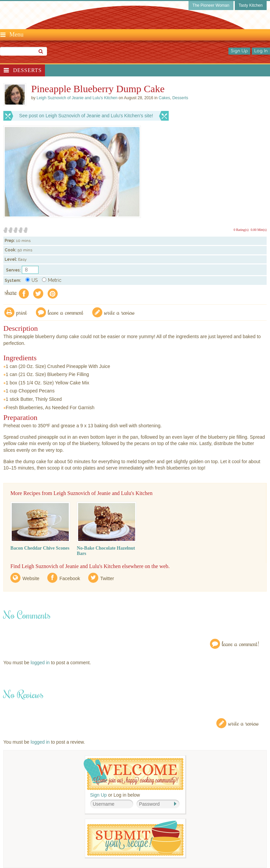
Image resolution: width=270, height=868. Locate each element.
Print (22, 312)
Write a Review (244, 723)
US (32, 280)
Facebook (70, 578)
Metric (52, 280)
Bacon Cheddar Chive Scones (40, 548)
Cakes (164, 98)
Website (31, 578)
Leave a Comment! (240, 644)
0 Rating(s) (241, 230)
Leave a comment (66, 312)
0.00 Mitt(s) (259, 230)
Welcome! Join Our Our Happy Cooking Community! (133, 774)
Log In (261, 51)
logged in (40, 663)
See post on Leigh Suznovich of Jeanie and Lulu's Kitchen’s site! (86, 116)
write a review (120, 312)
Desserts (27, 70)
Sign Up (239, 51)
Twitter (107, 578)
